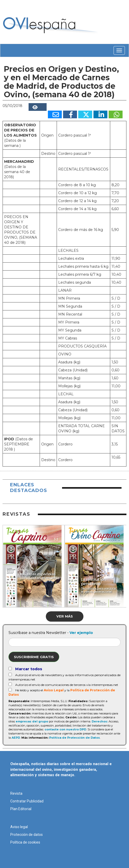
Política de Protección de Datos (75, 738)
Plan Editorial (21, 809)
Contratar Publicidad (27, 801)
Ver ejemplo (81, 633)
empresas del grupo (32, 721)
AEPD (16, 738)
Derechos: (100, 721)
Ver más (65, 616)
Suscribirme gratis (34, 657)
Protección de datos (27, 835)
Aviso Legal (54, 690)
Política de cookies (25, 842)
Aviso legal (19, 827)
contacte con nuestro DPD (65, 729)
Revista (16, 793)
